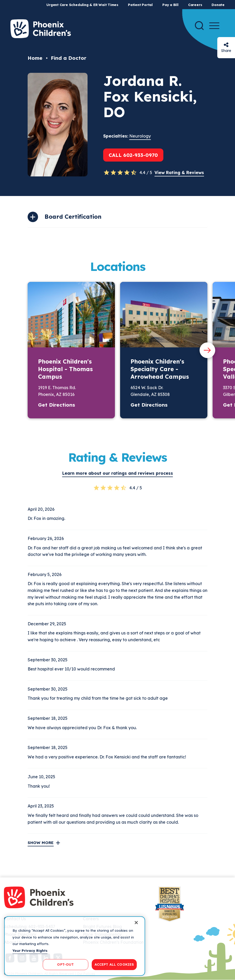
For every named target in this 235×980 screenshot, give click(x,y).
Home (35, 58)
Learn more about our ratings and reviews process (118, 473)
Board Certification (73, 217)
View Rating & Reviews (179, 173)
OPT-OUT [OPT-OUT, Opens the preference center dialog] (65, 964)
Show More (41, 843)
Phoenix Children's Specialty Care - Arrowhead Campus (160, 369)
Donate (218, 5)
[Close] (136, 923)
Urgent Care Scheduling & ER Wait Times (82, 5)
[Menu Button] (214, 26)
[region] (75, 946)
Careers (195, 5)
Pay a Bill (170, 5)
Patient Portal (140, 5)
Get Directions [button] (57, 405)
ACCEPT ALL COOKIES (114, 964)
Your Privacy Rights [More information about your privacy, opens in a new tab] (30, 951)
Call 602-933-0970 (133, 155)
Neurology (140, 136)
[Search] (199, 26)
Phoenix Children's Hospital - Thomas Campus (65, 369)
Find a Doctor (69, 58)
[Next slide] (207, 350)
